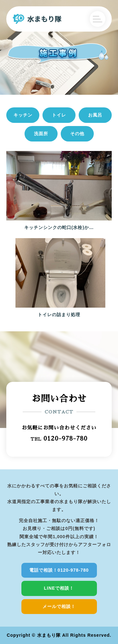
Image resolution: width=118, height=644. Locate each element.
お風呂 (95, 115)
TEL (59, 438)
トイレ (59, 115)
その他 (77, 134)
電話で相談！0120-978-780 (59, 570)
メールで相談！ (59, 606)
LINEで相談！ (59, 588)
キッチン (23, 115)
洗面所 (41, 134)
